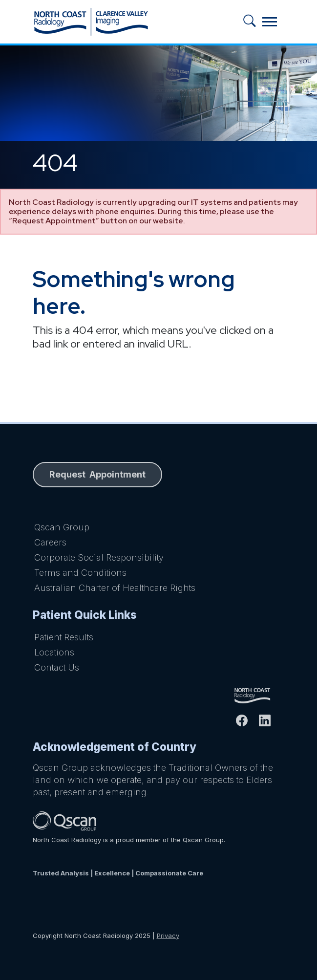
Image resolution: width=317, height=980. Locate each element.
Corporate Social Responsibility (99, 557)
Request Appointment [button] (97, 474)
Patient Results (64, 637)
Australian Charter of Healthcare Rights (115, 588)
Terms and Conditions (80, 573)
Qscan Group (62, 527)
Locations (54, 652)
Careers (50, 542)
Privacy (168, 936)
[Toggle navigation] (270, 22)
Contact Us (57, 667)
